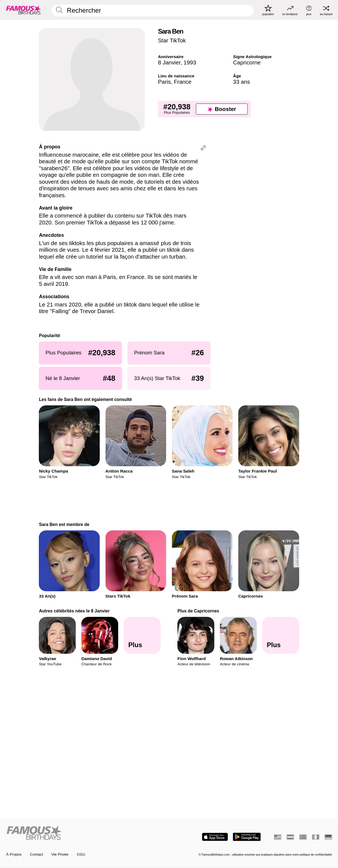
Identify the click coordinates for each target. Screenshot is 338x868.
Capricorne (247, 62)
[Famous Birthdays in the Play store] (247, 837)
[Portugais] (303, 837)
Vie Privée (60, 854)
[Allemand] (328, 837)
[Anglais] (278, 837)
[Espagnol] (290, 837)
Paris (164, 82)
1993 (190, 62)
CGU (81, 854)
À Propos (14, 854)
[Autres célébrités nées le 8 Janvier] (142, 636)
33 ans (241, 82)
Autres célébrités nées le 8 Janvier (74, 611)
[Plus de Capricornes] (281, 636)
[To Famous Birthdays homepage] (24, 10)
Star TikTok (172, 40)
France (183, 82)
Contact (36, 854)
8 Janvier (169, 62)
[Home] (86, 833)
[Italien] (316, 837)
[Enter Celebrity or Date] (153, 11)
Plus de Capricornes (198, 611)
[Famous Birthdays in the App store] (215, 837)
